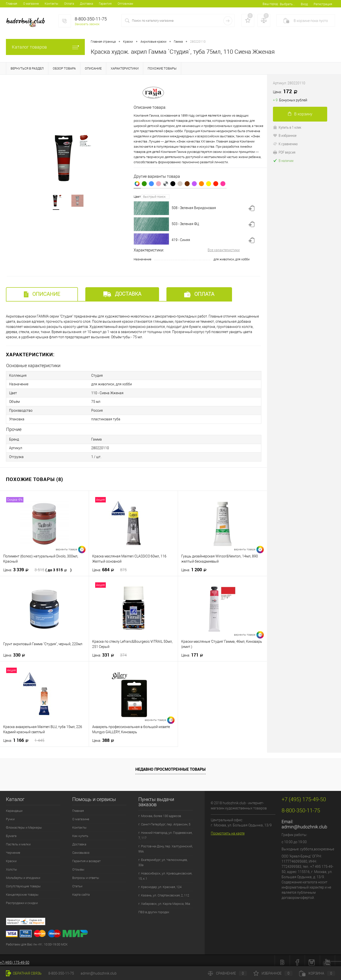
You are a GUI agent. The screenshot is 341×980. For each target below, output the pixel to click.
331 (109, 652)
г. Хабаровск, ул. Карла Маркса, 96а (164, 900)
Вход (304, 4)
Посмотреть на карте (228, 830)
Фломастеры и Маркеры (24, 824)
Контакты (51, 4)
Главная (12, 4)
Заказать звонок (87, 24)
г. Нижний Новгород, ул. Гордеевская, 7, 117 (165, 832)
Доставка (86, 4)
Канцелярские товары (22, 891)
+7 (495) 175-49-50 (15, 959)
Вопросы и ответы (86, 874)
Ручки (10, 816)
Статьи (77, 883)
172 (287, 92)
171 (194, 652)
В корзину (300, 114)
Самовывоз (81, 849)
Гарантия (105, 4)
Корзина (317, 973)
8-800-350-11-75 (61, 973)
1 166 (24, 737)
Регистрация (323, 4)
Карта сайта (81, 891)
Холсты (11, 866)
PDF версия (284, 152)
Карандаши (14, 807)
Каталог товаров (45, 47)
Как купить (80, 832)
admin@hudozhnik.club (304, 823)
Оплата (69, 4)
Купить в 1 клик (287, 127)
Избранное (273, 973)
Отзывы (78, 866)
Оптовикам (125, 4)
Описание (42, 294)
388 (105, 737)
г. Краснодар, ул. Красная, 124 (160, 883)
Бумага (11, 832)
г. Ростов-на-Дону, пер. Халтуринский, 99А (165, 845)
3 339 (37, 566)
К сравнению (285, 144)
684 (109, 566)
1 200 (195, 566)
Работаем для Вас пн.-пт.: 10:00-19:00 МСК (37, 941)
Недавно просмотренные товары (170, 766)
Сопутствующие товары (23, 883)
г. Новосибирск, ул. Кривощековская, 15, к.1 (165, 873)
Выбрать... (287, 4)
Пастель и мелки (18, 841)
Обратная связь (24, 973)
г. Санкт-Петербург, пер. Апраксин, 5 (164, 821)
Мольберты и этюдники (23, 874)
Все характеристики (224, 250)
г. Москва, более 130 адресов (160, 812)
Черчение (13, 849)
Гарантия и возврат (86, 858)
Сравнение (227, 973)
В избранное (285, 135)
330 (16, 652)
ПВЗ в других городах (154, 909)
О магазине (31, 4)
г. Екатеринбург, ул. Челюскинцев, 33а (163, 859)
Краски (11, 858)
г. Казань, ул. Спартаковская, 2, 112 (164, 892)
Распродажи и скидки (22, 900)
